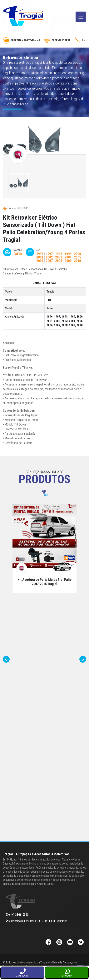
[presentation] (6, 659)
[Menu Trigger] (81, 17)
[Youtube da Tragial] (70, 943)
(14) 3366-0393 (17, 915)
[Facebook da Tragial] (48, 943)
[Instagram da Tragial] (59, 943)
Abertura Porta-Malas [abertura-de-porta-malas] (22, 40)
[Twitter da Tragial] (81, 943)
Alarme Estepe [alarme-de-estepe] (57, 40)
